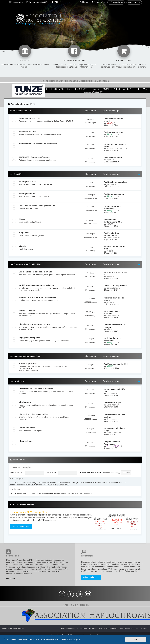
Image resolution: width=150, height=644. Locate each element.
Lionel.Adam (112, 316)
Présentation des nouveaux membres (36, 389)
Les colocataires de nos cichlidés (25, 356)
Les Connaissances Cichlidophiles (26, 264)
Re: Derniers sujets (113, 403)
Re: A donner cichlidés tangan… (114, 429)
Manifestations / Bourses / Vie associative (38, 144)
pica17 (109, 302)
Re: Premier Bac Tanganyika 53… (111, 234)
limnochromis (112, 419)
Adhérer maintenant (21, 527)
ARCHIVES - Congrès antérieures (34, 157)
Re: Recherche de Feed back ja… (114, 416)
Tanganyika (24, 233)
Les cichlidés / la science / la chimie (35, 272)
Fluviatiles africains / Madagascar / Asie (37, 206)
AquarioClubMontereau (116, 149)
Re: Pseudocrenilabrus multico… (114, 248)
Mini (108, 329)
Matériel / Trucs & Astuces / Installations (37, 297)
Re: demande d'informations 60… (113, 221)
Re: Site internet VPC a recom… (114, 326)
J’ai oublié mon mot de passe (90, 473)
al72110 (110, 366)
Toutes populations (28, 363)
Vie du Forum (25, 402)
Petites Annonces (27, 428)
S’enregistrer (27, 467)
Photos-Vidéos (26, 441)
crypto (109, 160)
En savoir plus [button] (74, 639)
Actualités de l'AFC (28, 132)
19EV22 (110, 224)
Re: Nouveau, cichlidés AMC (114, 390)
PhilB (109, 251)
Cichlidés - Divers (27, 311)
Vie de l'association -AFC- (22, 111)
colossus (110, 184)
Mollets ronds (112, 238)
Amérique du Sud (27, 194)
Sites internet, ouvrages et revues (34, 324)
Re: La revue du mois (114, 132)
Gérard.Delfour (113, 288)
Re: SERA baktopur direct (116, 286)
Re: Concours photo (113, 158)
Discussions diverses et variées (34, 414)
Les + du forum (17, 381)
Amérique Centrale (28, 181)
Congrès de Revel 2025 (30, 118)
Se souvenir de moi (111, 473)
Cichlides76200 (113, 433)
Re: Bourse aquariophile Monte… (115, 145)
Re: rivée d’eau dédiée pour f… (114, 299)
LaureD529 (87, 493)
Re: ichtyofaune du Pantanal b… (112, 339)
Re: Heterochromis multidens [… (112, 207)
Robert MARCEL (113, 446)
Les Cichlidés (16, 174)
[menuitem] (37, 2)
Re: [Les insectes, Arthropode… (112, 443)
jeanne (109, 277)
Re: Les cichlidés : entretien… (112, 312)
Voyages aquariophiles (29, 338)
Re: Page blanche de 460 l (116, 364)
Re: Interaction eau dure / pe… (115, 273)
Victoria (23, 246)
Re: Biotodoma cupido (114, 194)
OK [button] (136, 639)
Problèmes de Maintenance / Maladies (36, 285)
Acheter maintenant (91, 577)
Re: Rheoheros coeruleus (115, 182)
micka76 (110, 123)
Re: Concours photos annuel (114, 120)
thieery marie (112, 134)
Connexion (15, 467)
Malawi (22, 219)
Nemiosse (111, 394)
